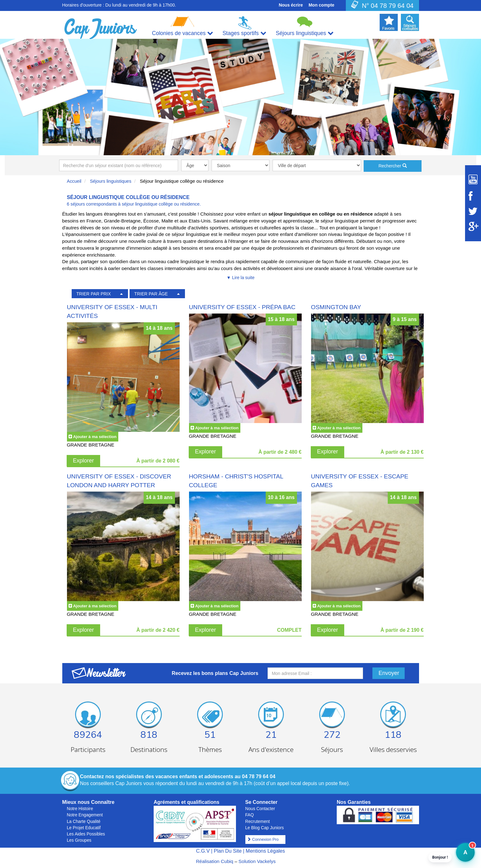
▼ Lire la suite (240, 278)
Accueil (74, 181)
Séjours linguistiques (110, 181)
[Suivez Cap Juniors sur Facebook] (473, 196)
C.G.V (203, 851)
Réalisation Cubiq (215, 861)
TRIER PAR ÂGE (151, 294)
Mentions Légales (265, 851)
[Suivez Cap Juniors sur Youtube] (473, 179)
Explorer (83, 461)
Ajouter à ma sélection (95, 437)
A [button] (462, 855)
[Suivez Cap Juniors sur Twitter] (473, 211)
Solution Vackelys (257, 861)
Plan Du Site (228, 851)
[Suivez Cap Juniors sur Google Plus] (473, 226)
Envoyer (389, 673)
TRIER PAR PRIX (94, 294)
